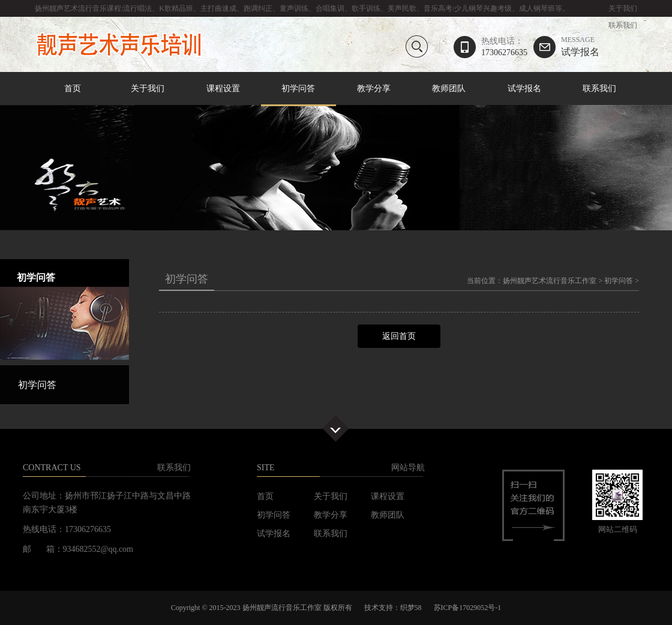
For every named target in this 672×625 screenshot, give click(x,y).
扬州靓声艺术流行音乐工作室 (550, 281)
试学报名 (580, 46)
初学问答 (299, 89)
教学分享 (374, 88)
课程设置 (223, 88)
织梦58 (411, 608)
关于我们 (623, 8)
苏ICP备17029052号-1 (468, 608)
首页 (73, 88)
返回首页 (399, 336)
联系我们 (623, 25)
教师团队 (449, 88)
